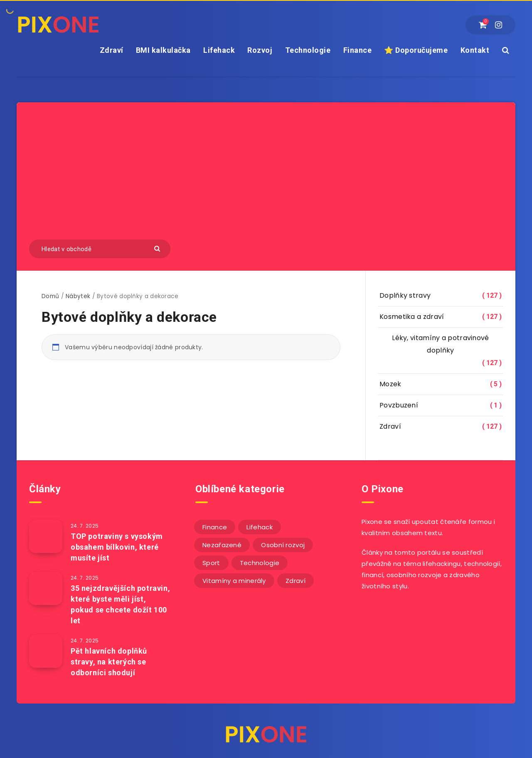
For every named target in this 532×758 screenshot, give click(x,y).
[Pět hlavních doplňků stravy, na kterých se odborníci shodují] (46, 651)
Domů (50, 296)
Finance (358, 50)
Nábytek (78, 296)
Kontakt (475, 50)
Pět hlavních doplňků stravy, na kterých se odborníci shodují (109, 662)
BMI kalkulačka (163, 50)
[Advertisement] (266, 177)
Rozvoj (260, 50)
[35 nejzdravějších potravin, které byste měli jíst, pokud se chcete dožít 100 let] (46, 588)
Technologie (308, 50)
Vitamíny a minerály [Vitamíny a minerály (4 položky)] (234, 581)
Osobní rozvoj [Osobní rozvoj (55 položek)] (283, 545)
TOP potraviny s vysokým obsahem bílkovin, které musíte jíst (117, 547)
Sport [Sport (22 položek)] (211, 563)
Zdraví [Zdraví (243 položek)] (296, 581)
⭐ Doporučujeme (416, 50)
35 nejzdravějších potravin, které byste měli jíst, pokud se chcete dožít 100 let (120, 604)
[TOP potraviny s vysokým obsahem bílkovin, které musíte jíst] (46, 536)
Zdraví (112, 50)
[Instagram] (499, 25)
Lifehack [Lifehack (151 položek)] (259, 527)
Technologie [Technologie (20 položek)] (260, 563)
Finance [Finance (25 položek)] (215, 527)
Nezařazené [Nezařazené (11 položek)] (222, 545)
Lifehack (219, 50)
